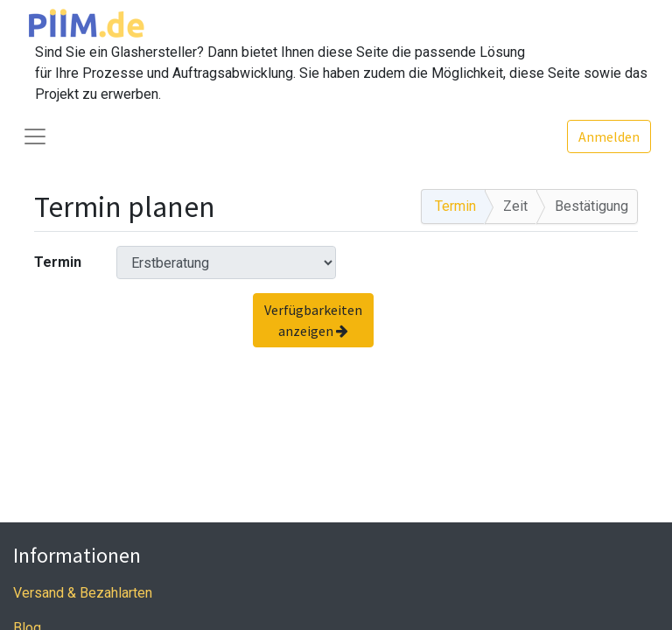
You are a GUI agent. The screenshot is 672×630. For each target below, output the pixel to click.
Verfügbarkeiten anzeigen (313, 320)
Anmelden (609, 136)
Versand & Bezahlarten (83, 593)
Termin (58, 262)
